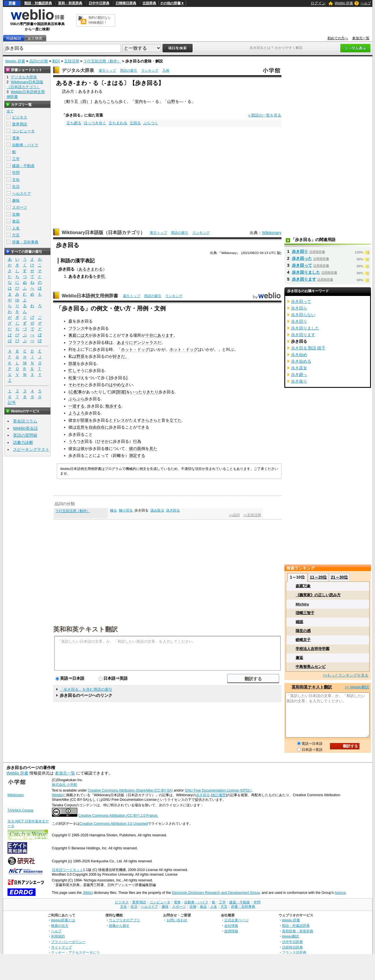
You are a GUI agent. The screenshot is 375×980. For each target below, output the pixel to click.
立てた (176, 420)
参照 (101, 276)
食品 (16, 221)
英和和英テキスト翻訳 (85, 629)
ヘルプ (366, 3)
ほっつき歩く (95, 123)
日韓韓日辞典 (126, 3)
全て (10, 111)
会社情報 (231, 926)
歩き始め (299, 355)
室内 (139, 101)
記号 (12, 403)
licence (340, 893)
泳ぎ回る (173, 510)
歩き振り (299, 381)
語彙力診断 (23, 442)
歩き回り (300, 251)
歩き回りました (306, 272)
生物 (16, 214)
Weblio (57, 795)
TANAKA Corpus (20, 810)
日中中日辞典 (99, 3)
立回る (135, 123)
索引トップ (107, 71)
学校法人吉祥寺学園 (312, 649)
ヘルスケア (22, 193)
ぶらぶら (77, 399)
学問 (16, 173)
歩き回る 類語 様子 (308, 348)
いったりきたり (144, 392)
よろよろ (77, 413)
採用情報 (231, 931)
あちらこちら (107, 101)
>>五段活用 (252, 515)
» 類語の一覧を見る (265, 115)
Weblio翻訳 (291, 936)
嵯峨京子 (303, 640)
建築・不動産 (23, 166)
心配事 (76, 392)
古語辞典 (149, 3)
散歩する (113, 406)
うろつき (77, 441)
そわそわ (77, 385)
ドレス (119, 420)
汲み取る (157, 510)
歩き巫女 (299, 368)
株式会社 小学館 (65, 785)
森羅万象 (303, 586)
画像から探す (119, 926)
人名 (16, 228)
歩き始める (301, 361)
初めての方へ (338, 38)
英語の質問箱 (25, 435)
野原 (81, 356)
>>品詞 (234, 515)
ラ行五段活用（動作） (102, 61)
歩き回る (203, 795)
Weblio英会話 (25, 428)
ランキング (150, 71)
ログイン (318, 3)
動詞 (56, 61)
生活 (16, 187)
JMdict (88, 893)
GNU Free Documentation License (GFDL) (218, 790)
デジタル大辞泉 (78, 70)
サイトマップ (61, 947)
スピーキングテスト (31, 449)
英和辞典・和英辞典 (298, 931)
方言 (16, 235)
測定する (137, 455)
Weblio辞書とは (63, 920)
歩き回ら (299, 308)
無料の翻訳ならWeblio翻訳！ (99, 20)
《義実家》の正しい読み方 (318, 595)
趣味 (16, 200)
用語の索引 (128, 71)
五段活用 (72, 61)
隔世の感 (303, 631)
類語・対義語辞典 (38, 3)
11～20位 (318, 577)
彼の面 (135, 449)
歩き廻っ (299, 375)
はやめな (117, 385)
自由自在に (99, 427)
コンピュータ (23, 131)
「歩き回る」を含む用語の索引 (86, 689)
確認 (299, 622)
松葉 (72, 378)
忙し (72, 370)
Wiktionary (272, 233)
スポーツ (20, 207)
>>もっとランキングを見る (346, 675)
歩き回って (302, 265)
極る (113, 510)
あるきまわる (91, 269)
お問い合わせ (177, 920)
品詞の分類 (39, 61)
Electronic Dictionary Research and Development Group (216, 893)
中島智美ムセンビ (311, 667)
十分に (151, 335)
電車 (16, 138)
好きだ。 (121, 356)
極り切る (126, 510)
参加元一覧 (361, 38)
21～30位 (339, 577)
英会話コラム (25, 421)
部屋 (72, 364)
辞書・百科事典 (25, 242)
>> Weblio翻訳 (357, 687)
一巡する (77, 406)
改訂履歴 (219, 795)
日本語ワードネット (68, 870)
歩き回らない (303, 315)
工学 (16, 159)
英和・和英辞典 (70, 3)
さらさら (149, 420)
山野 (171, 101)
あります (165, 335)
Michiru (302, 604)
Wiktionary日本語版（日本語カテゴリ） (103, 233)
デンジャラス (145, 342)
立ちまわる (118, 123)
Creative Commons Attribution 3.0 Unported (114, 824)
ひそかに (105, 441)
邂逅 (299, 658)
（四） (84, 101)
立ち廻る (74, 123)
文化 (16, 180)
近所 (81, 427)
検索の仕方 (60, 926)
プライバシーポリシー (68, 942)
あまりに (125, 342)
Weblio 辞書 (344, 3)
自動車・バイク (25, 145)
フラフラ (77, 342)
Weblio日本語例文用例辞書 (90, 296)
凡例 (166, 71)
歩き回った (302, 258)
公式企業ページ (236, 920)
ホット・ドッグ (135, 349)
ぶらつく (151, 123)
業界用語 (20, 124)
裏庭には (77, 335)
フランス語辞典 (294, 952)
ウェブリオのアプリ (124, 920)
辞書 (12, 3)
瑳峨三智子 (305, 613)
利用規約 (58, 936)
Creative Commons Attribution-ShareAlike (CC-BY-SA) (130, 790)
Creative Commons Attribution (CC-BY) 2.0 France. (118, 816)
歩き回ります (304, 279)
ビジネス (20, 117)
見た (153, 449)
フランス (77, 328)
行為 (137, 441)
